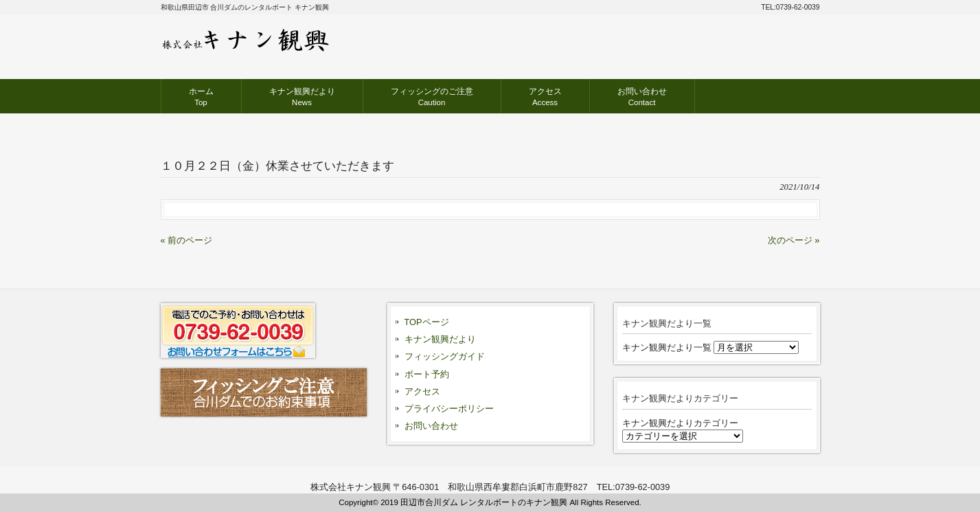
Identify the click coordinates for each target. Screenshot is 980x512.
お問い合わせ (431, 426)
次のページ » (794, 240)
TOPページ (427, 322)
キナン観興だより (440, 339)
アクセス (422, 391)
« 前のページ (187, 240)
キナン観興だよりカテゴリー (680, 423)
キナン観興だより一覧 (667, 347)
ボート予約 (427, 374)
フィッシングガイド (445, 356)
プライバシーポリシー (449, 409)
